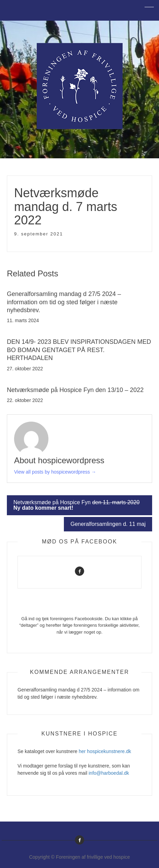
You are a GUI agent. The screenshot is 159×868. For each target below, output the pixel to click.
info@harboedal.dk (109, 773)
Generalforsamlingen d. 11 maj (108, 524)
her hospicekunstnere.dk (105, 751)
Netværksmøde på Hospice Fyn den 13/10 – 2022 (75, 390)
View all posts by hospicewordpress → (55, 472)
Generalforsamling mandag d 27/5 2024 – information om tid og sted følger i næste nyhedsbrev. (64, 302)
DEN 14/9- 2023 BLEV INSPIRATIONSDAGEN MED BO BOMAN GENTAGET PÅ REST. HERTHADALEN (79, 350)
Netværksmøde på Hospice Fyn (76, 505)
